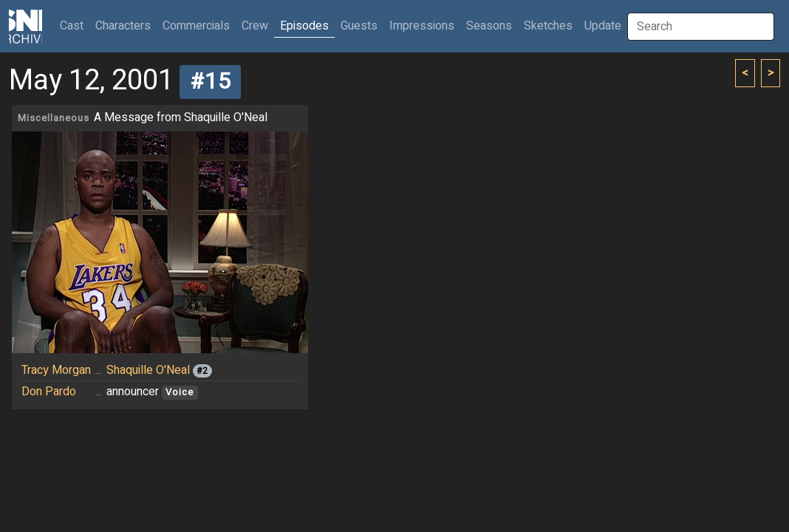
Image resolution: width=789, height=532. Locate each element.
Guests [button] (359, 26)
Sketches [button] (548, 26)
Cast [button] (75, 25)
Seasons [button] (489, 26)
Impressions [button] (422, 26)
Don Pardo (49, 392)
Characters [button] (123, 26)
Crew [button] (255, 26)
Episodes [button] (304, 26)
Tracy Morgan (56, 370)
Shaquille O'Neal (148, 370)
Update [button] (603, 26)
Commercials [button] (196, 26)
